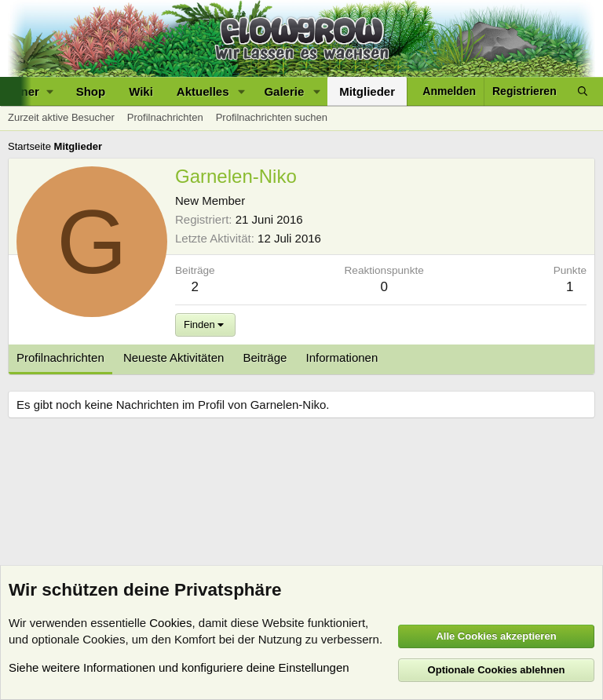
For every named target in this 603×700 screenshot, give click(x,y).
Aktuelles (203, 91)
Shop (91, 91)
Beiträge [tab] (265, 357)
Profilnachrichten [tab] (60, 357)
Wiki (141, 91)
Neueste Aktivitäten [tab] (174, 357)
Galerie (284, 91)
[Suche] (583, 91)
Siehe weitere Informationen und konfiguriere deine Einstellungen (179, 667)
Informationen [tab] (342, 357)
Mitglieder (367, 91)
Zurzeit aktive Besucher (61, 117)
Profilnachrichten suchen (272, 117)
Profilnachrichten (165, 117)
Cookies (170, 623)
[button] (241, 91)
